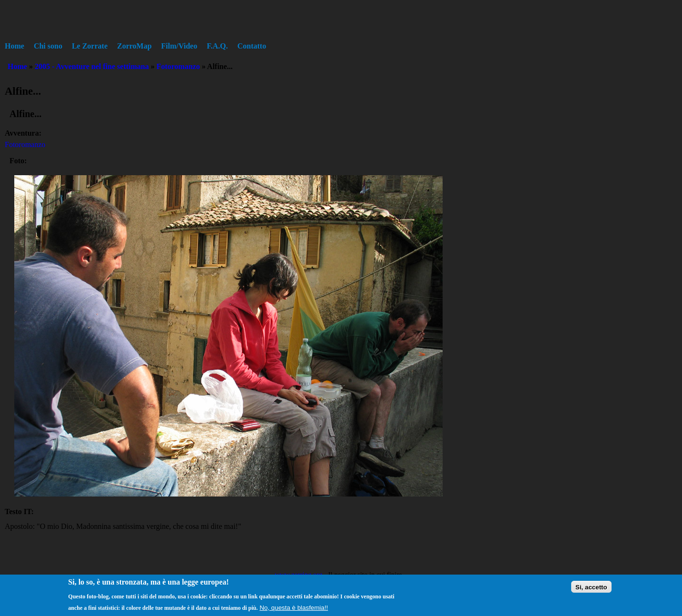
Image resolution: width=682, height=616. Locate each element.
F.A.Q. (217, 46)
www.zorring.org (298, 575)
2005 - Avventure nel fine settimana (92, 66)
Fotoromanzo (178, 66)
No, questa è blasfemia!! (294, 610)
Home (15, 46)
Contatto (252, 46)
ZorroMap (134, 46)
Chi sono (48, 46)
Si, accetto (591, 590)
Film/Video (179, 46)
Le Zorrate (90, 46)
